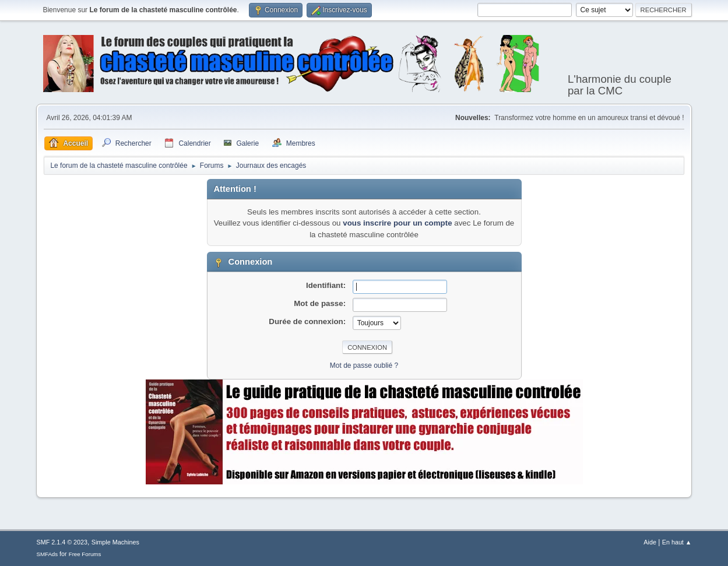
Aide (650, 542)
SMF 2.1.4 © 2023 (62, 542)
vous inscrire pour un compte (397, 223)
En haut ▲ (677, 542)
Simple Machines (115, 542)
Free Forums (85, 554)
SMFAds (47, 554)
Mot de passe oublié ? (364, 365)
